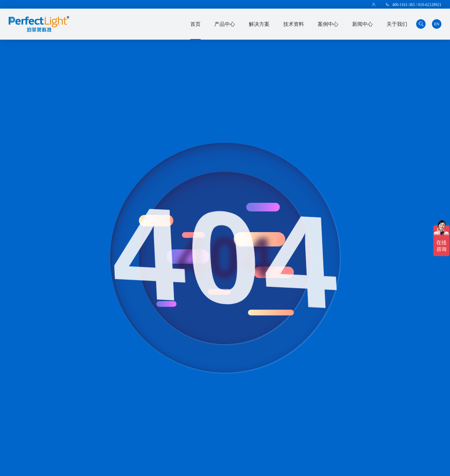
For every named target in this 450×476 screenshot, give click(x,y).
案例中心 (328, 24)
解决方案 (259, 24)
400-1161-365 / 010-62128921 (417, 5)
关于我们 (397, 24)
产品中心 (225, 24)
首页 (195, 24)
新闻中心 (362, 24)
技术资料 (294, 24)
